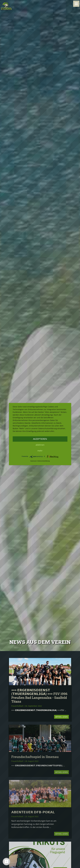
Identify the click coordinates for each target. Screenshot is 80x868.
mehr (40, 451)
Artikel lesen (61, 717)
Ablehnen (40, 445)
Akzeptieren (40, 439)
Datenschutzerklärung (44, 461)
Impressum (33, 461)
